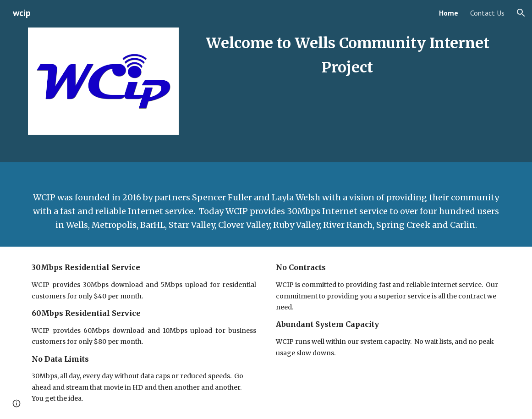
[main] (347, 56)
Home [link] (449, 13)
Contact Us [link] (487, 13)
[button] (521, 13)
